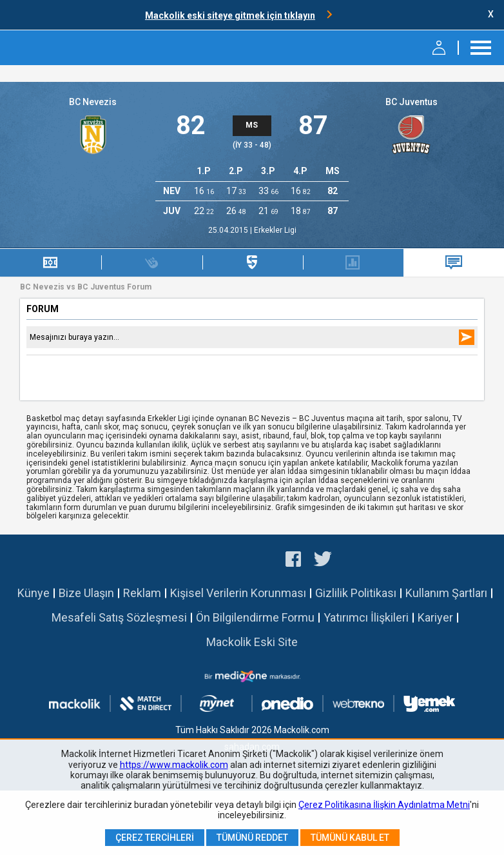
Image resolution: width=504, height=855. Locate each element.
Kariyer (435, 617)
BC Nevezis (93, 102)
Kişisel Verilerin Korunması (238, 593)
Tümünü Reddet (252, 838)
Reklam (142, 593)
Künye (34, 593)
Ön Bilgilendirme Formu (255, 617)
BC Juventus (412, 102)
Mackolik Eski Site (252, 642)
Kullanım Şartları (446, 593)
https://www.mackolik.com (174, 765)
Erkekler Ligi (275, 230)
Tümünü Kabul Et (350, 838)
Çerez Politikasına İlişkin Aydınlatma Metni (384, 805)
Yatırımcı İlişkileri (366, 617)
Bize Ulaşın (86, 593)
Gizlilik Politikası (356, 593)
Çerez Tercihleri (155, 838)
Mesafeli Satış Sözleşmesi (119, 617)
